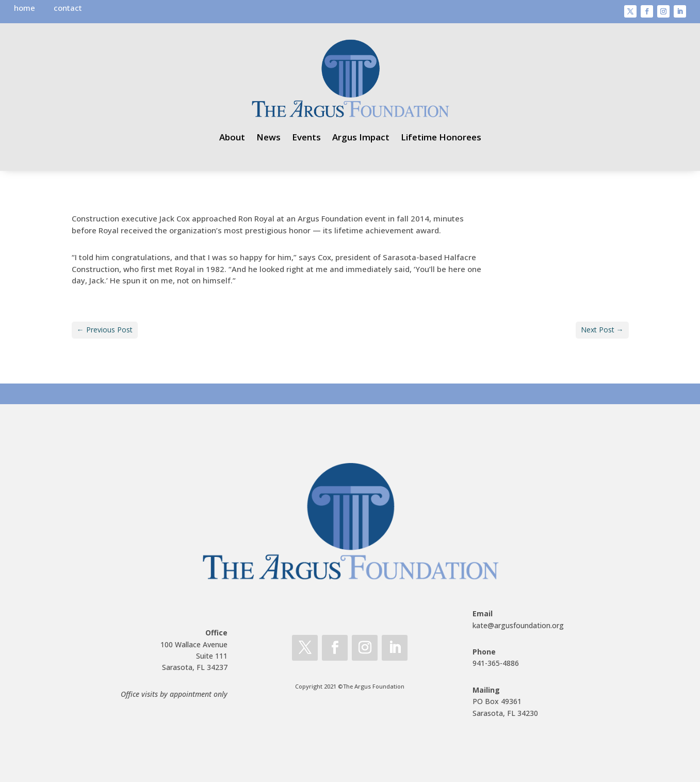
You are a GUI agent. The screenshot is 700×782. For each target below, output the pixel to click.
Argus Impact (361, 137)
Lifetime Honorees (441, 137)
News (268, 137)
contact (68, 8)
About (232, 137)
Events (306, 137)
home (25, 8)
